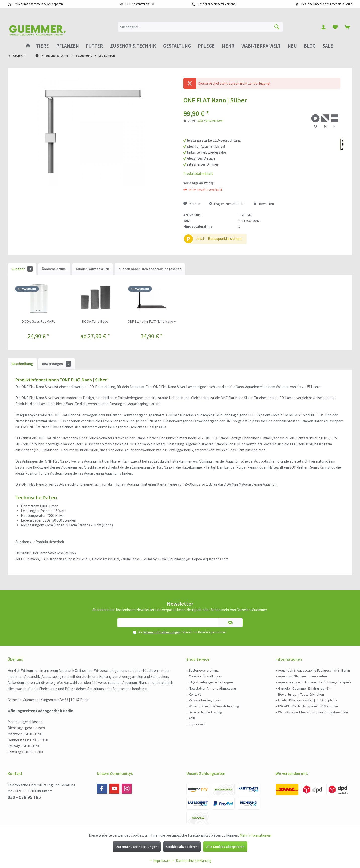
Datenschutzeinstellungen (137, 847)
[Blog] (310, 46)
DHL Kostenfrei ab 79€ (140, 4)
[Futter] (94, 46)
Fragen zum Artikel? (226, 204)
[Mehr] (228, 46)
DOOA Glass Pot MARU (39, 321)
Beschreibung (22, 364)
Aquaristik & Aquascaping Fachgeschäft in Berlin (314, 670)
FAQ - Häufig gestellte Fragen (211, 682)
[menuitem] (347, 27)
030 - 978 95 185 (24, 797)
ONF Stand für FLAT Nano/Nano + (152, 321)
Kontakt (195, 694)
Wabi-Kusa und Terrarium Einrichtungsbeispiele (313, 712)
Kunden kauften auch (92, 269)
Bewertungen (57, 364)
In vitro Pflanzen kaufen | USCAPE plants (308, 700)
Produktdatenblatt (198, 174)
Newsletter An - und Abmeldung (213, 688)
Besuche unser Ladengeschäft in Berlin (327, 4)
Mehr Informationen (255, 835)
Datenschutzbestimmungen (162, 632)
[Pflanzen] (67, 46)
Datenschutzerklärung (205, 712)
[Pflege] (206, 46)
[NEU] (292, 46)
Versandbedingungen (205, 700)
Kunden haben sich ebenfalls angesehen (150, 269)
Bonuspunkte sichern (225, 238)
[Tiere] (43, 46)
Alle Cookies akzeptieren (225, 847)
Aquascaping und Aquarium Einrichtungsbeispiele (315, 682)
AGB (192, 718)
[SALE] (328, 46)
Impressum (197, 724)
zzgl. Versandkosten (211, 121)
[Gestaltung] (177, 46)
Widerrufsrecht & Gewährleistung (214, 706)
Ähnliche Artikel (54, 269)
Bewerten (264, 204)
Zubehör (22, 269)
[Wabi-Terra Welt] (261, 46)
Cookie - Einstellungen (205, 676)
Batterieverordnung (204, 670)
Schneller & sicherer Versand (217, 4)
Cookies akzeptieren (182, 847)
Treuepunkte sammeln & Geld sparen (38, 4)
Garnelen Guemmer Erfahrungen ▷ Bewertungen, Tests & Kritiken (304, 691)
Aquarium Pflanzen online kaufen (302, 676)
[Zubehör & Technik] (133, 46)
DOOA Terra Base (95, 321)
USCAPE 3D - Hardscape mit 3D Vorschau (308, 706)
